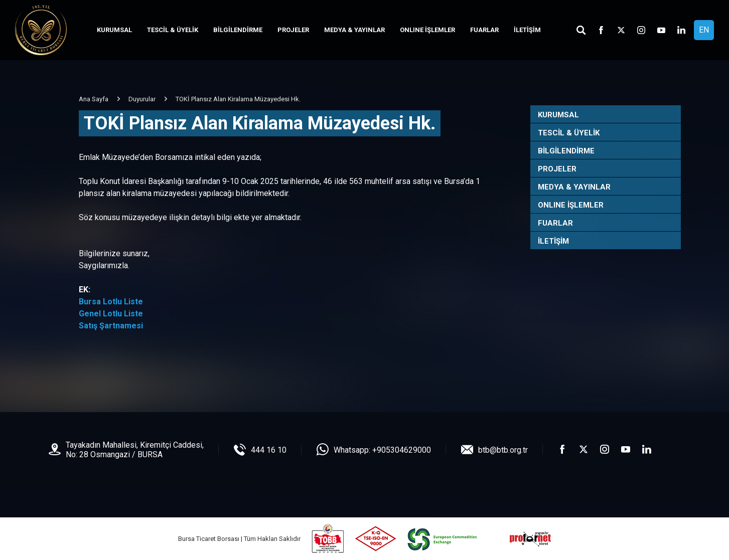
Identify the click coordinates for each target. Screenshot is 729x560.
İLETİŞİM (527, 30)
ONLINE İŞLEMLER (427, 30)
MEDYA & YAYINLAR (354, 30)
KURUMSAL (114, 30)
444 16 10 (269, 450)
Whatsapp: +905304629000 (382, 450)
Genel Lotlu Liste (111, 314)
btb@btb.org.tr (503, 450)
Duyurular (142, 99)
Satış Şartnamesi (111, 326)
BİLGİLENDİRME (238, 30)
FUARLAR (484, 30)
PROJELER (293, 30)
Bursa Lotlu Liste (111, 302)
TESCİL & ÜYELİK (173, 30)
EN (704, 30)
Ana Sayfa (94, 99)
